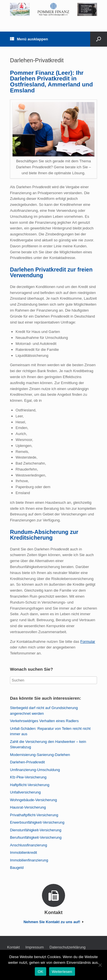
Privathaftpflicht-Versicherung (34, 815)
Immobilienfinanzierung (29, 860)
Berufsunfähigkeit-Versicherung (36, 837)
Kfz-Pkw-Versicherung (28, 777)
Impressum (35, 947)
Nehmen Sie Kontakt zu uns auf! (53, 922)
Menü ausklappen (29, 39)
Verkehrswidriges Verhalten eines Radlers (44, 721)
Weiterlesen (62, 972)
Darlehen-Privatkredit (27, 762)
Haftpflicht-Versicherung (30, 785)
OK (40, 972)
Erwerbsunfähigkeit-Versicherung (37, 822)
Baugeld (17, 868)
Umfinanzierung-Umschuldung (35, 770)
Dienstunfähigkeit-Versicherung (36, 830)
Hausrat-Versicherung (28, 807)
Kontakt (13, 947)
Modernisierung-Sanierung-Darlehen (40, 755)
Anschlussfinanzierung (29, 845)
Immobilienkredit (24, 852)
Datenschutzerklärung (67, 947)
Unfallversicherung (25, 792)
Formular (88, 642)
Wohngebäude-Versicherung (34, 800)
